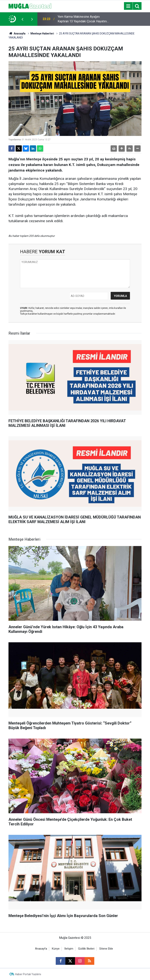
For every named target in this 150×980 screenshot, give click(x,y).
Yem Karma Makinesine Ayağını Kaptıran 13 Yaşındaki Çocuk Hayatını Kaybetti (82, 19)
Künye (56, 949)
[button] (122, 148)
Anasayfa (17, 34)
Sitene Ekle (106, 949)
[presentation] (22, 19)
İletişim (69, 949)
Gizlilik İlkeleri (86, 949)
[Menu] (128, 6)
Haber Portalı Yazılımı (28, 974)
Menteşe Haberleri (42, 34)
